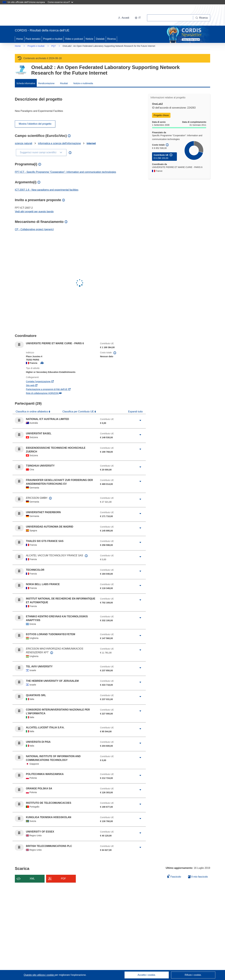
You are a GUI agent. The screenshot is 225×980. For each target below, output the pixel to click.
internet (91, 143)
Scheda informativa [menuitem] (26, 83)
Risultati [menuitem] (64, 83)
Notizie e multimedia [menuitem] (83, 83)
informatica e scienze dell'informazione (59, 143)
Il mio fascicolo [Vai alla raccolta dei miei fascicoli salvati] (198, 877)
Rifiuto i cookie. (193, 975)
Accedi (124, 18)
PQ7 (54, 46)
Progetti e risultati (53, 39)
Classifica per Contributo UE (78, 412)
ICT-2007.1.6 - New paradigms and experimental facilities (47, 190)
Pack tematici (33, 39)
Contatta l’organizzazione (53, 381)
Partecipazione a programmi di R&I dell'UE (61, 389)
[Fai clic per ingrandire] (140, 420)
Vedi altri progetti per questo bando (34, 212)
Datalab (100, 39)
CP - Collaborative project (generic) (34, 229)
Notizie (89, 39)
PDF (63, 879)
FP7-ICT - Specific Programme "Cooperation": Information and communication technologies (65, 172)
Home (20, 39)
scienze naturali (24, 143)
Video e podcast (74, 39)
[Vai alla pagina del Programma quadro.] (21, 70)
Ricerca (111, 39)
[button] (138, 18)
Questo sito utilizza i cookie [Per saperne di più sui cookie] (39, 975)
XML (32, 879)
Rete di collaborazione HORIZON (57, 393)
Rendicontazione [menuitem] (46, 83)
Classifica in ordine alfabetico (32, 412)
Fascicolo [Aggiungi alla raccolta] (174, 876)
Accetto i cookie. (147, 975)
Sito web (45, 385)
